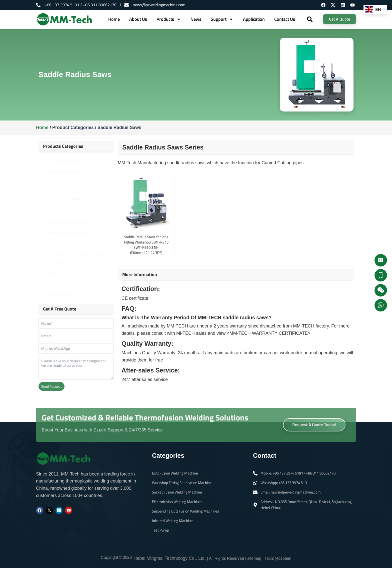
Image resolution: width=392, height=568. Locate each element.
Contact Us (285, 19)
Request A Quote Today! (314, 431)
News (196, 19)
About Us (138, 19)
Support (222, 19)
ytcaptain (283, 558)
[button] (310, 19)
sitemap (254, 558)
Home (114, 19)
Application (254, 19)
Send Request (51, 386)
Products (169, 19)
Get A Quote (339, 19)
